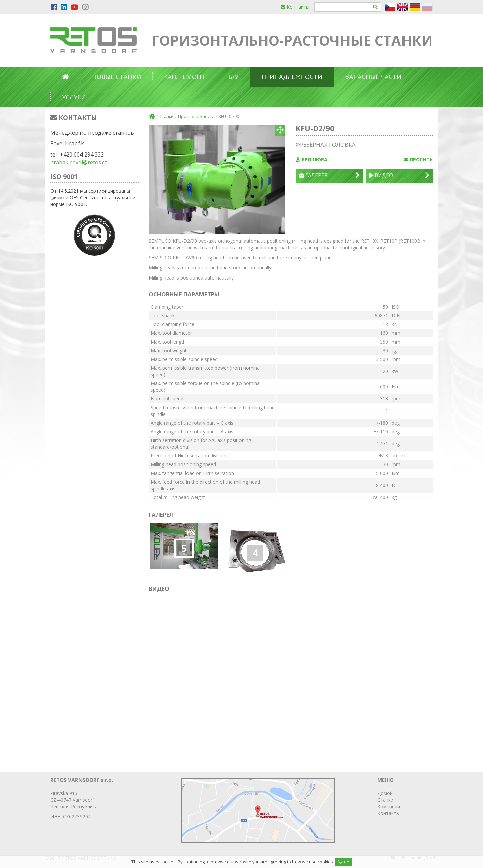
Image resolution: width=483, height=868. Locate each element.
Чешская (60, 807)
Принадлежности (292, 77)
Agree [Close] (343, 862)
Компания (389, 807)
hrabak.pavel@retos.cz (79, 162)
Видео (399, 175)
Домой (385, 793)
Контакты (295, 7)
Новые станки (116, 77)
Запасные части (373, 77)
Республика (84, 807)
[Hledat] (375, 7)
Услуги (74, 97)
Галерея (329, 175)
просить (418, 159)
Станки (167, 116)
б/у (233, 77)
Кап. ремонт (185, 77)
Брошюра (311, 159)
